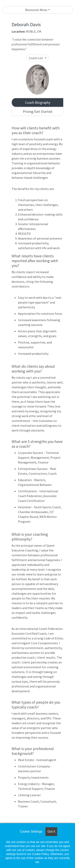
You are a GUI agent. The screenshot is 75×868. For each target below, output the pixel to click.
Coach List (36, 58)
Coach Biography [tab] (38, 102)
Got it (51, 832)
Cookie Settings (31, 832)
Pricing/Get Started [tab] (37, 111)
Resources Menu (36, 10)
